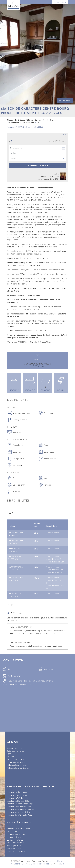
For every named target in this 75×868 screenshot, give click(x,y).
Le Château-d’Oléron (16, 840)
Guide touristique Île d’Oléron (19, 829)
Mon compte (59, 2)
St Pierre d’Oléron (14, 848)
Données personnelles (40, 864)
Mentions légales (56, 861)
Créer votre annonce (16, 751)
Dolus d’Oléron (13, 832)
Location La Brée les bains (18, 798)
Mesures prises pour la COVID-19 (20, 762)
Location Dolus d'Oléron (17, 795)
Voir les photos (65, 100)
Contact (11, 757)
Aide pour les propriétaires (18, 768)
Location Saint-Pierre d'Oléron (19, 812)
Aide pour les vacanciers (17, 765)
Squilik (61, 864)
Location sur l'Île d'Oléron (17, 792)
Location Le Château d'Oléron (19, 801)
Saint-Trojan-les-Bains (16, 851)
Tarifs (9, 754)
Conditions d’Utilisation (16, 759)
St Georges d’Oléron (15, 846)
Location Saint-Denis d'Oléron (19, 807)
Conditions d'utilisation (20, 864)
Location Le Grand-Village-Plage (20, 804)
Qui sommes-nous (15, 748)
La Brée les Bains (14, 837)
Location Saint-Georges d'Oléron (20, 809)
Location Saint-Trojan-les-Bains (20, 815)
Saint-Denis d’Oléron (15, 843)
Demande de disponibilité (37, 165)
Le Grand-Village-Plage (16, 834)
